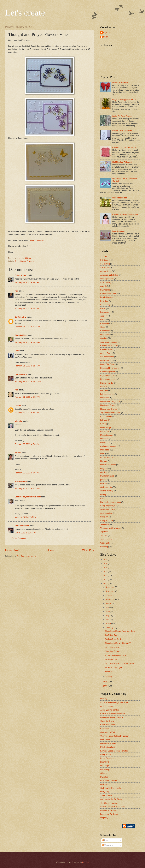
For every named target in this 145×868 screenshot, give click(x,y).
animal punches (107, 279)
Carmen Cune (21, 374)
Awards (103, 286)
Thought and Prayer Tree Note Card (120, 631)
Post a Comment (19, 538)
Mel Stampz (105, 769)
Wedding (104, 547)
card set (104, 316)
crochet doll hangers (109, 342)
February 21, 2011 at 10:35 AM (28, 327)
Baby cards (105, 290)
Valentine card (106, 539)
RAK (102, 498)
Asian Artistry (106, 282)
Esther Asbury (21, 275)
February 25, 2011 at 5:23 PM (27, 488)
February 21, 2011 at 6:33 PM (27, 397)
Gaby (17, 351)
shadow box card (107, 509)
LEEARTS (105, 762)
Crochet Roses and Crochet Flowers (120, 663)
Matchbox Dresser (113, 651)
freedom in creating (108, 810)
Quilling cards (106, 487)
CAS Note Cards (112, 635)
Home (50, 550)
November (110, 591)
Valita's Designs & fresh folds (112, 807)
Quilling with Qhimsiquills (111, 788)
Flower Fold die (107, 383)
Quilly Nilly (105, 792)
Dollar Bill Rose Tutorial (122, 116)
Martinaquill (105, 766)
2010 (106, 682)
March (108, 624)
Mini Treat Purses (120, 198)
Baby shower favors (109, 294)
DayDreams (105, 740)
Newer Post (12, 550)
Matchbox (104, 439)
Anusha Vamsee (22, 526)
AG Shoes (105, 267)
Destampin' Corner (108, 743)
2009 (106, 686)
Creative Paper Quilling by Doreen (115, 736)
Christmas (105, 323)
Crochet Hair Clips (113, 647)
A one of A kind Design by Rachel (114, 702)
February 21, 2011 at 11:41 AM (28, 366)
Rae (17, 291)
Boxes (103, 308)
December (110, 587)
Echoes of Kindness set (110, 368)
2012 (106, 580)
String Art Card (106, 521)
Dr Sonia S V (20, 317)
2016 (106, 564)
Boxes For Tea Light (113, 667)
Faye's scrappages (108, 379)
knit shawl (105, 420)
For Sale (104, 387)
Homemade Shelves (109, 409)
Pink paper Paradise (109, 781)
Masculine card (107, 435)
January (109, 677)
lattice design (106, 428)
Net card (104, 461)
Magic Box (105, 431)
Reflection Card (112, 659)
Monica (18, 452)
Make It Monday (36, 240)
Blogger (86, 862)
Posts (105, 840)
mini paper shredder (109, 446)
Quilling (103, 483)
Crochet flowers (107, 349)
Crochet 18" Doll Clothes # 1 (124, 147)
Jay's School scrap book (110, 413)
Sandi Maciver (106, 795)
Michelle (19, 421)
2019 (106, 559)
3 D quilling (105, 264)
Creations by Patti (108, 732)
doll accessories (107, 357)
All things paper (107, 706)
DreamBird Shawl (108, 364)
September (110, 599)
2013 (106, 576)
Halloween (105, 398)
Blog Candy (105, 305)
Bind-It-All (104, 301)
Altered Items (106, 271)
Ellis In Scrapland (108, 747)
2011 (106, 584)
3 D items (104, 260)
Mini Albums (105, 442)
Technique (105, 524)
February (109, 628)
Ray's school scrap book (111, 502)
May (108, 615)
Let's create (25, 13)
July (107, 607)
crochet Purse (106, 353)
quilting (103, 495)
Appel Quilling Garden (110, 710)
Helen (106, 37)
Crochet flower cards (109, 346)
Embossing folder (108, 372)
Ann (17, 390)
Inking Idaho (105, 755)
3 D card (104, 256)
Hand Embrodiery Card (110, 402)
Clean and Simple (108, 725)
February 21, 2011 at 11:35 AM (28, 342)
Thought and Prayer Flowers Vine (119, 643)
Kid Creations (106, 416)
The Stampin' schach (109, 803)
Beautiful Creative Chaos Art (112, 717)
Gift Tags (104, 390)
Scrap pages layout (108, 506)
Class (103, 327)
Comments (108, 845)
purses (103, 480)
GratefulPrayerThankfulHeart (28, 497)
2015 (106, 568)
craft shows (105, 334)
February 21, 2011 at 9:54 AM (27, 309)
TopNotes (104, 532)
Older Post (88, 550)
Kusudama (110, 672)
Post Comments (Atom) (27, 556)
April (108, 620)
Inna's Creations (107, 758)
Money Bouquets (107, 457)
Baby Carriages (119, 231)
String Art (104, 517)
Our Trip (104, 472)
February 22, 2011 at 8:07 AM (27, 473)
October (109, 595)
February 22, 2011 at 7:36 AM (27, 444)
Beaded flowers (107, 297)
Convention (105, 331)
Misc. (103, 454)
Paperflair (104, 777)
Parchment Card (107, 476)
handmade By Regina (109, 814)
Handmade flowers (108, 405)
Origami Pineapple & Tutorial (124, 99)
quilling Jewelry (107, 491)
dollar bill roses (107, 361)
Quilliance (105, 784)
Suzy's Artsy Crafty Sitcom (111, 799)
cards (103, 320)
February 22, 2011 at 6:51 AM (27, 413)
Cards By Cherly (107, 721)
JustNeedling (21, 481)
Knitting (103, 424)
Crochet (104, 338)
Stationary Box (106, 513)
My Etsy (104, 699)
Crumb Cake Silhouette (122, 131)
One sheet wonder (108, 465)
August (109, 603)
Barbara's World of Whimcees (113, 714)
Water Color (105, 543)
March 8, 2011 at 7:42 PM (25, 517)
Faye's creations (107, 375)
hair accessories (107, 394)
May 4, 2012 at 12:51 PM (25, 533)
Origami (104, 469)
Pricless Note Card (113, 639)
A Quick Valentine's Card (115, 655)
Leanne (18, 405)
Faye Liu (107, 32)
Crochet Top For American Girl (125, 214)
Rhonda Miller (21, 335)
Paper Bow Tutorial (120, 83)
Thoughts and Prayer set (25, 261)
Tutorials (104, 535)
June (108, 611)
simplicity (104, 818)
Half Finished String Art (122, 162)
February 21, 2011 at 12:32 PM (28, 381)
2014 (106, 572)
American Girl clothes (109, 275)
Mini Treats (105, 450)
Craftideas (105, 728)
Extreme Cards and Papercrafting (114, 751)
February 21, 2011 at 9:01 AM (27, 282)
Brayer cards (106, 312)
